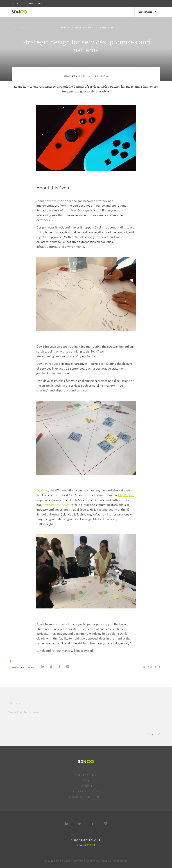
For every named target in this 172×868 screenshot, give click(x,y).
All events (22, 27)
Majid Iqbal (126, 495)
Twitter (80, 824)
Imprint (86, 786)
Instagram (105, 824)
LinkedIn (67, 824)
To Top (152, 734)
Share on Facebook (59, 667)
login (20, 712)
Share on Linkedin (43, 667)
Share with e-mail (68, 667)
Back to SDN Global (30, 4)
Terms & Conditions (86, 797)
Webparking (120, 861)
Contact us (86, 775)
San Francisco (146, 12)
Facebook (92, 824)
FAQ (86, 780)
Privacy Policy (86, 792)
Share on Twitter (51, 667)
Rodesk (104, 861)
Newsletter (85, 845)
